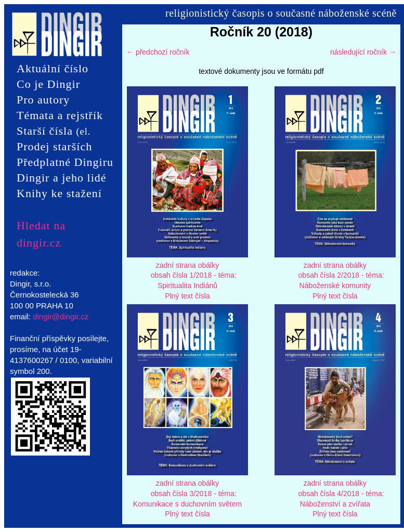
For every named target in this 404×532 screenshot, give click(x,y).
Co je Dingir (48, 84)
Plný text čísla (187, 296)
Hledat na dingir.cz (41, 226)
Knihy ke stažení (59, 193)
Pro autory (43, 100)
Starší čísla (54, 132)
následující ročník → (363, 52)
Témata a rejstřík (60, 115)
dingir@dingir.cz (61, 316)
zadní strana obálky (187, 265)
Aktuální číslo (53, 68)
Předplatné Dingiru (65, 162)
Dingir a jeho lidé (62, 178)
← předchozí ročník (158, 52)
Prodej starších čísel (54, 147)
